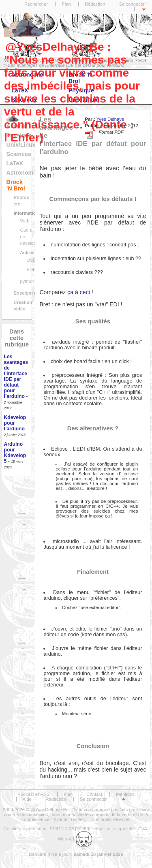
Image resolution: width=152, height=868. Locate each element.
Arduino (28, 252)
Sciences (19, 154)
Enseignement (29, 293)
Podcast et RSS (33, 794)
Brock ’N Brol (16, 185)
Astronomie (22, 173)
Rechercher (36, 4)
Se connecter (133, 4)
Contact (94, 794)
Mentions (125, 794)
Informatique (28, 213)
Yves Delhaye (110, 119)
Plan (66, 4)
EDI (31, 269)
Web (25, 221)
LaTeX (15, 163)
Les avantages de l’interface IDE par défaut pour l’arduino (16, 376)
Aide (27, 799)
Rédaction (95, 4)
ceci (85, 292)
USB (31, 260)
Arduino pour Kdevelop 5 (15, 453)
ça (70, 292)
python (27, 281)
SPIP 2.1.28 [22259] (70, 829)
